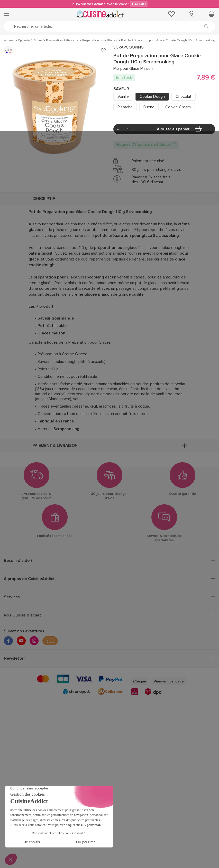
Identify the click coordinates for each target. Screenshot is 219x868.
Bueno (149, 107)
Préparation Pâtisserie (62, 41)
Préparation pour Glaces (100, 41)
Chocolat (184, 97)
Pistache (125, 107)
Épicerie (24, 41)
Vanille (123, 97)
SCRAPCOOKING (129, 47)
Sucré (38, 41)
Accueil (9, 41)
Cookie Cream (178, 107)
